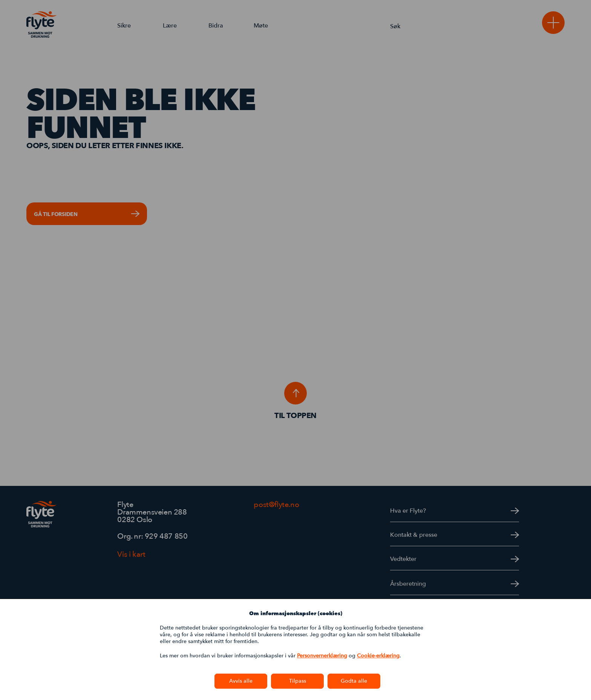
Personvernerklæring (322, 656)
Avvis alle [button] (241, 681)
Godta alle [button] (354, 681)
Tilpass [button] (298, 681)
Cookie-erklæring (378, 656)
